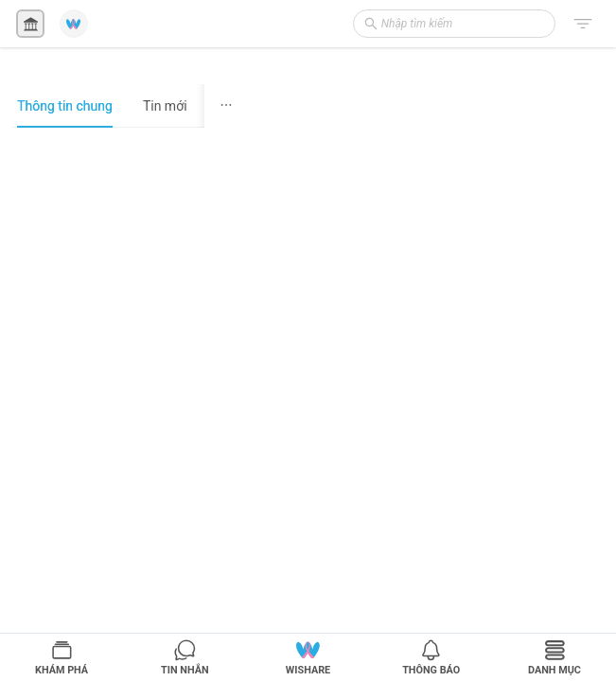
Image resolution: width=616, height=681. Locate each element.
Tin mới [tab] (165, 106)
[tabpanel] (130, 404)
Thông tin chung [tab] (65, 106)
